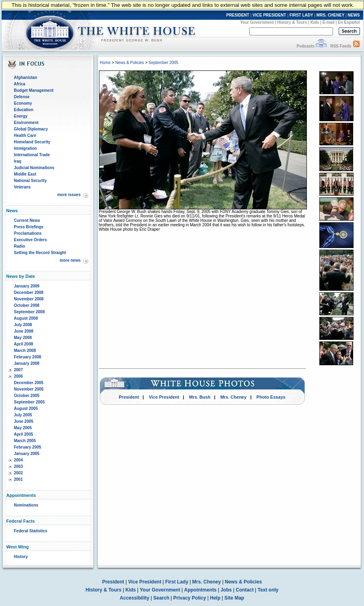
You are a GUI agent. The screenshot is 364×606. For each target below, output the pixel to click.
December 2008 (29, 293)
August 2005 (26, 408)
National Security (31, 181)
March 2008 (25, 351)
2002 (19, 473)
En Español (349, 22)
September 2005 (30, 402)
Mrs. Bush (200, 397)
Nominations (26, 505)
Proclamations (28, 233)
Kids (315, 22)
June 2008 (24, 331)
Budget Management (34, 90)
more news (70, 260)
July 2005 (23, 415)
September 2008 (30, 312)
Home (105, 63)
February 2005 (28, 447)
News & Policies (130, 63)
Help (215, 598)
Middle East (25, 174)
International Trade (32, 155)
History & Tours (292, 22)
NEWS (354, 15)
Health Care (25, 135)
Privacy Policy (190, 598)
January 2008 (27, 363)
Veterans (23, 187)
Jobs (226, 590)
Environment (26, 123)
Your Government (257, 22)
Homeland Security (32, 142)
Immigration (26, 148)
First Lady (177, 582)
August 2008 (26, 318)
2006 (19, 376)
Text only (268, 590)
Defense (22, 97)
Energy (21, 116)
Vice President (164, 397)
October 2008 (27, 305)
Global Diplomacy (31, 129)
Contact (245, 590)
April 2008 (24, 344)
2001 (19, 479)
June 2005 (24, 421)
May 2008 (23, 338)
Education (24, 110)
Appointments (201, 590)
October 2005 (27, 396)
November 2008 (29, 299)
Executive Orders (31, 240)
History (21, 557)
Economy (23, 103)
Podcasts (305, 46)
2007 (19, 370)
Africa (20, 84)
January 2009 (27, 286)
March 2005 (25, 441)
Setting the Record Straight (40, 253)
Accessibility (135, 598)
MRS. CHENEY (330, 15)
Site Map (234, 598)
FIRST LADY (301, 15)
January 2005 (27, 454)
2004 (19, 460)
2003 (19, 466)
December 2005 (29, 383)
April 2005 (24, 434)
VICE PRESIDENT (269, 15)
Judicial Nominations (34, 168)
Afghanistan (26, 78)
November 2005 (29, 389)
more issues (69, 195)
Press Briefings (29, 227)
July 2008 (23, 325)
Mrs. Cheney (233, 397)
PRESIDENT (238, 15)
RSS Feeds (341, 46)
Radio (20, 246)
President (129, 397)
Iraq (18, 161)
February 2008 (28, 357)
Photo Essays (271, 397)
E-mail (329, 22)
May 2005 (23, 428)
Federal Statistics (31, 531)
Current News (27, 220)
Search (161, 598)
